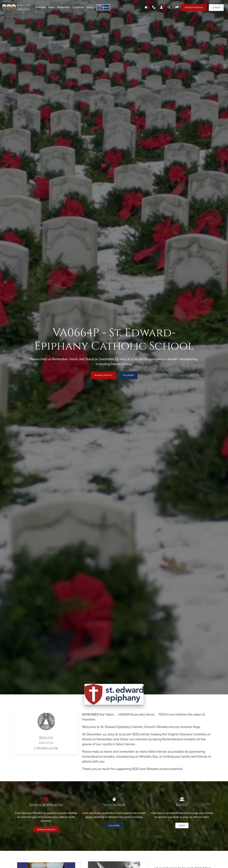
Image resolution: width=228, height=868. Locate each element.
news (51, 7)
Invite (182, 826)
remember (64, 7)
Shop (90, 7)
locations (78, 7)
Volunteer (128, 375)
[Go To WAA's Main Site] (146, 7)
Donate (216, 8)
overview (40, 7)
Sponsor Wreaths (194, 8)
